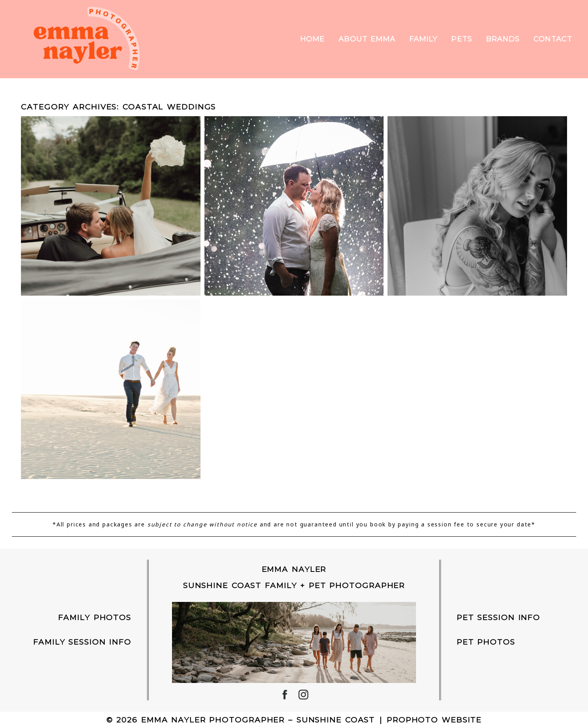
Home (312, 39)
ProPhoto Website (434, 720)
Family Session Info (82, 642)
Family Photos (95, 618)
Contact (553, 39)
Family (423, 39)
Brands (503, 39)
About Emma (367, 39)
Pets (461, 39)
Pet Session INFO (498, 618)
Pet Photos (486, 642)
